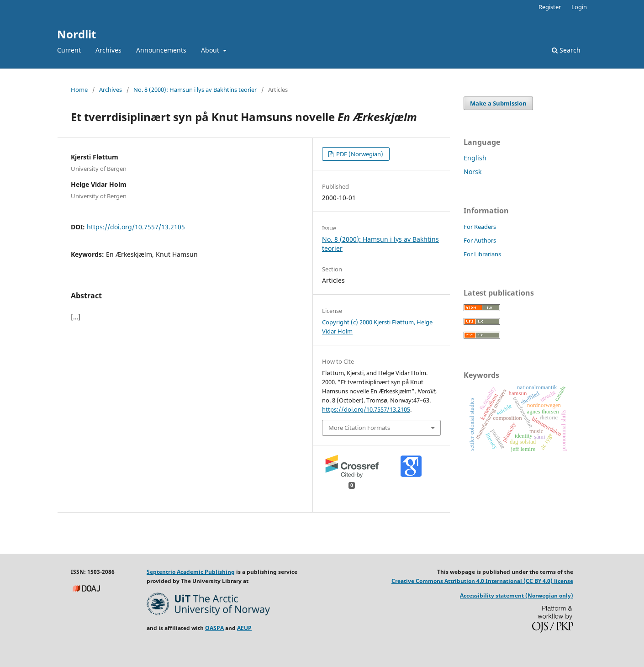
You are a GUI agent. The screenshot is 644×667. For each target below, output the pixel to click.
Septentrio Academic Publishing (191, 572)
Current (69, 50)
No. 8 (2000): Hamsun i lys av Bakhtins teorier (195, 90)
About (211, 50)
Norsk (472, 172)
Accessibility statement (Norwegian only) (517, 596)
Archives (108, 50)
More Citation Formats (359, 428)
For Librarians (482, 254)
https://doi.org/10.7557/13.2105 (136, 227)
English (475, 158)
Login (579, 7)
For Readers (480, 227)
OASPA (214, 628)
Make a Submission (498, 103)
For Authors (480, 240)
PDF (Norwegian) (359, 154)
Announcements (161, 50)
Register (550, 7)
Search (566, 50)
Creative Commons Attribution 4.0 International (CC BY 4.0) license (482, 581)
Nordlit (77, 34)
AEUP (244, 628)
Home (79, 90)
